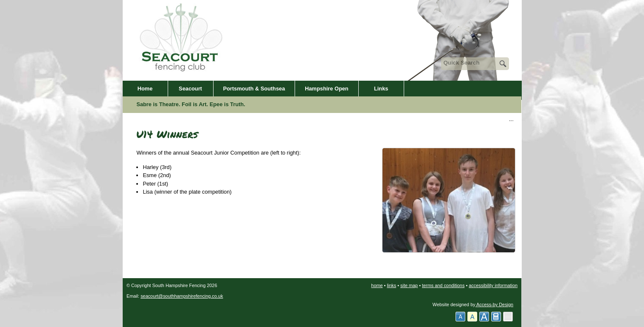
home (377, 285)
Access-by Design (494, 304)
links (391, 285)
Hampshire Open (326, 89)
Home (145, 89)
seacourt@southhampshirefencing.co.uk (182, 296)
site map (409, 285)
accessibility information (493, 285)
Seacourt (190, 89)
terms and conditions (443, 285)
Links (381, 89)
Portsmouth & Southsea (254, 89)
